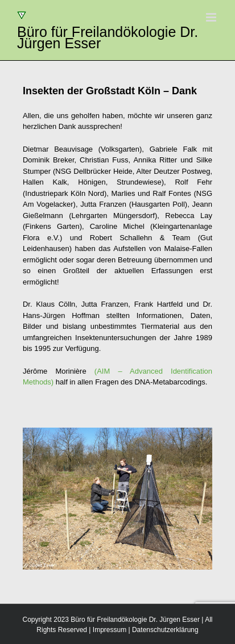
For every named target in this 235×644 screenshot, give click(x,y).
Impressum (110, 630)
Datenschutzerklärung (165, 630)
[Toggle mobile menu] (212, 17)
